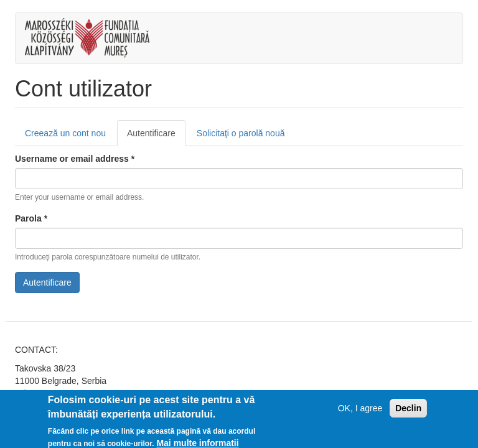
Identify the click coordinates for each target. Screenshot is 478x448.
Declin (408, 411)
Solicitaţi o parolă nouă (241, 133)
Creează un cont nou (65, 133)
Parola (31, 218)
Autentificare (156, 137)
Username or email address (75, 159)
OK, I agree (360, 411)
